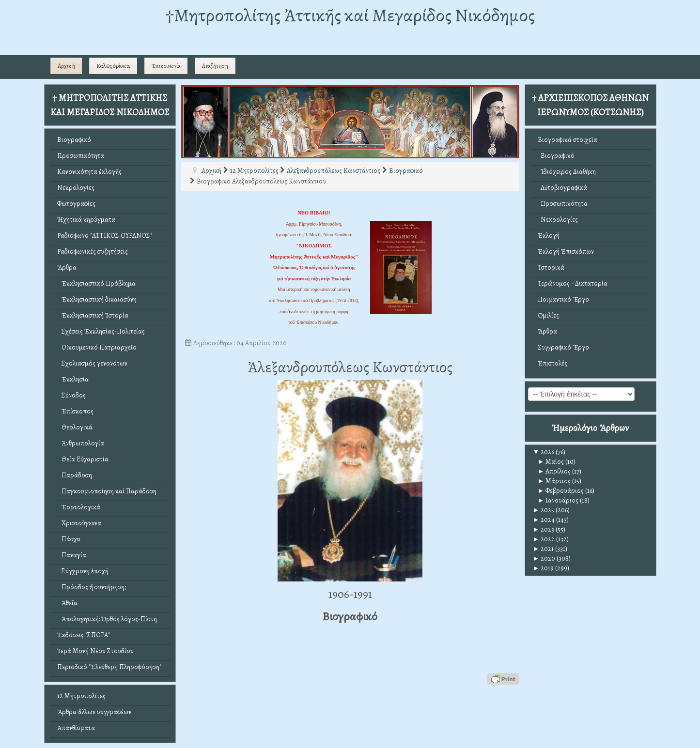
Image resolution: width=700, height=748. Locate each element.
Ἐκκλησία (73, 379)
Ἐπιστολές (552, 363)
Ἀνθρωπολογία (81, 443)
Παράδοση (75, 475)
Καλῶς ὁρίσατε (113, 66)
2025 (544, 510)
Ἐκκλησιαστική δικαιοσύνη (97, 299)
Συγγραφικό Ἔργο (563, 347)
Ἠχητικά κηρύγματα (86, 220)
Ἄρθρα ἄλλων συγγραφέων (94, 712)
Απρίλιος (554, 471)
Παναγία (72, 555)
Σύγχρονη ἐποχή (83, 571)
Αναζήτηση (215, 66)
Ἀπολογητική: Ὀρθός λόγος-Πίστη (107, 619)
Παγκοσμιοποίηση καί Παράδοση (107, 491)
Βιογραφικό (74, 140)
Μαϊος (551, 462)
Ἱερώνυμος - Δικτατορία (573, 283)
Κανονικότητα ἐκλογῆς (89, 172)
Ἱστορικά (551, 267)
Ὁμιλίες (548, 315)
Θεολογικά (75, 427)
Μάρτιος (554, 481)
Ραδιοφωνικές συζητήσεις (93, 252)
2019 (544, 568)
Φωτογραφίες (76, 204)
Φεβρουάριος (561, 491)
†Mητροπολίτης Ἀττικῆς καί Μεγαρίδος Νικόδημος (350, 15)
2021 (544, 549)
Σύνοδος (71, 395)
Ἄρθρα (67, 267)
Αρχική (66, 66)
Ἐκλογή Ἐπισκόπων (566, 252)
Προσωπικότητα (81, 156)
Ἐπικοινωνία (166, 66)
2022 (544, 539)
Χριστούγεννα (79, 523)
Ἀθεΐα (67, 603)
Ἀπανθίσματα (76, 728)
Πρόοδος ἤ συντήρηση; (92, 587)
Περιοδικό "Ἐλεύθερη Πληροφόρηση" (109, 667)
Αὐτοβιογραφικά (562, 188)
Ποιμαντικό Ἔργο (563, 299)
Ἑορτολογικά (79, 507)
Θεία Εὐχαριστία (83, 459)
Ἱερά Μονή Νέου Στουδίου (95, 651)
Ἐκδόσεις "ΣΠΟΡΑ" (84, 635)
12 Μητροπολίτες (81, 696)
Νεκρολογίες (76, 188)
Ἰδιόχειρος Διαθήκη (567, 172)
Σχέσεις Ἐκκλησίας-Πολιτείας (101, 331)
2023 (544, 529)
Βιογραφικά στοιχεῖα (568, 140)
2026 (544, 452)
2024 (544, 520)
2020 (544, 558)
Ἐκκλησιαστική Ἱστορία (93, 315)
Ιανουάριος (558, 500)
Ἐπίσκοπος (75, 411)
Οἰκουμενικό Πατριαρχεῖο (97, 347)
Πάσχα (69, 539)
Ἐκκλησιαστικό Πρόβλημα (96, 283)
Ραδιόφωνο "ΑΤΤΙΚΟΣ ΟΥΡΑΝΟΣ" (105, 236)
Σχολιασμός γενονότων (92, 363)
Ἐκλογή (549, 236)
